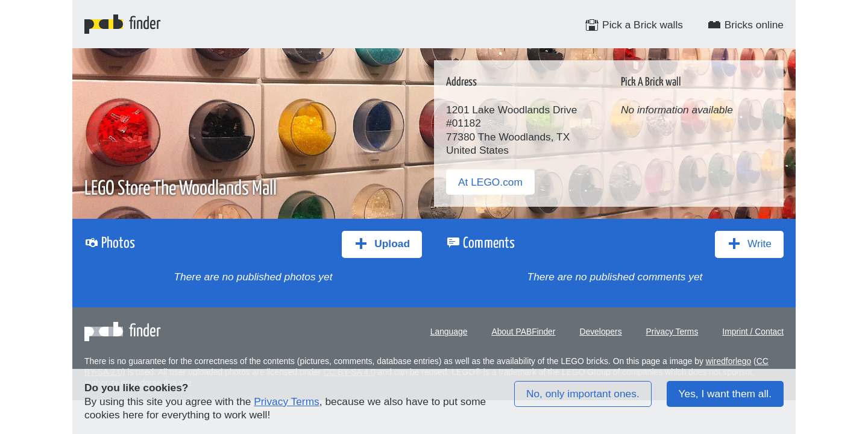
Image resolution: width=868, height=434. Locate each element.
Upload (382, 244)
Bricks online (745, 25)
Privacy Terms (672, 332)
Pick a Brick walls (634, 25)
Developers (600, 332)
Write (749, 244)
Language (449, 332)
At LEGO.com (490, 182)
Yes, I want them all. (725, 394)
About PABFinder (523, 332)
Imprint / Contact (753, 332)
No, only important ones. (583, 394)
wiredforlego (729, 361)
